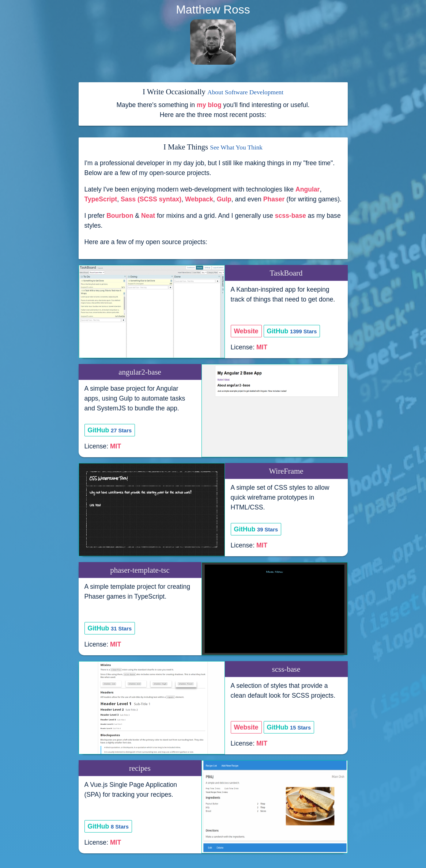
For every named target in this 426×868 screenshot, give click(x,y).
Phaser (274, 199)
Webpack (199, 199)
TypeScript (101, 199)
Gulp (224, 199)
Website (246, 331)
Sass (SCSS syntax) (151, 199)
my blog (209, 105)
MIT (262, 347)
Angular (308, 189)
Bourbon (120, 216)
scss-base (291, 216)
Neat (148, 216)
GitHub (292, 331)
